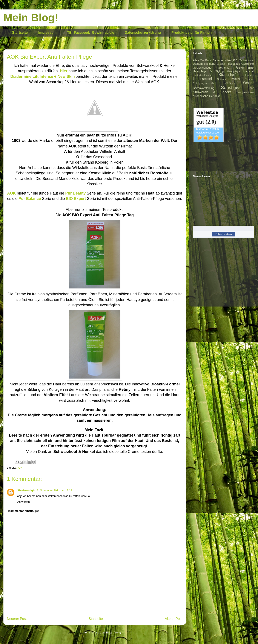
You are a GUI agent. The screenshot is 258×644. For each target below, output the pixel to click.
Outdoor (221, 79)
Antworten (24, 502)
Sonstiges (231, 87)
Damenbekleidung (204, 64)
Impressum (47, 33)
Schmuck (230, 83)
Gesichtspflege (202, 68)
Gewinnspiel (245, 67)
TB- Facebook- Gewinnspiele (91, 33)
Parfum (235, 79)
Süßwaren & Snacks (212, 92)
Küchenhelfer (229, 75)
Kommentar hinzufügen (24, 511)
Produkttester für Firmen (192, 33)
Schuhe (249, 83)
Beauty (237, 60)
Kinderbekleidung (203, 75)
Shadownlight (26, 490)
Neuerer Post (17, 619)
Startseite (20, 33)
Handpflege (233, 71)
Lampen (250, 75)
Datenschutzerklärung (143, 33)
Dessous (221, 64)
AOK (19, 468)
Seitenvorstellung (204, 88)
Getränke (224, 68)
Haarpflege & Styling (208, 71)
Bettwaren (249, 60)
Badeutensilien (222, 60)
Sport (251, 88)
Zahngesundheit (245, 92)
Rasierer (250, 79)
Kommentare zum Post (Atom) (102, 632)
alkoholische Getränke (207, 96)
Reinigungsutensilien (204, 83)
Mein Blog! (31, 18)
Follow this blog (224, 234)
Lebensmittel (202, 79)
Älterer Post (174, 619)
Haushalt (249, 71)
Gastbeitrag (248, 64)
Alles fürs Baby (202, 60)
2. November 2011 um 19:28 (55, 490)
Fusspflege (233, 64)
